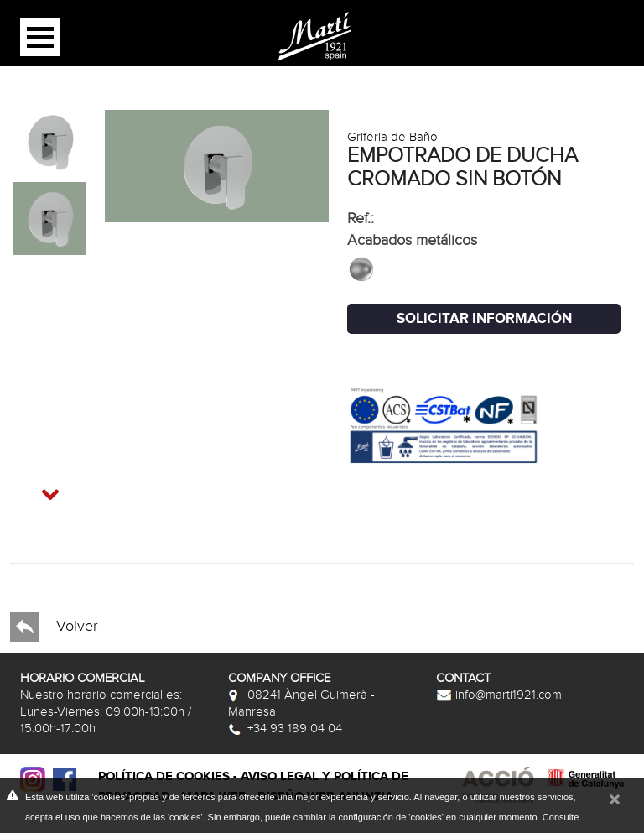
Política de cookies (164, 776)
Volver (54, 627)
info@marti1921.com (499, 695)
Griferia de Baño (392, 137)
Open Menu (40, 37)
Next (34, 485)
